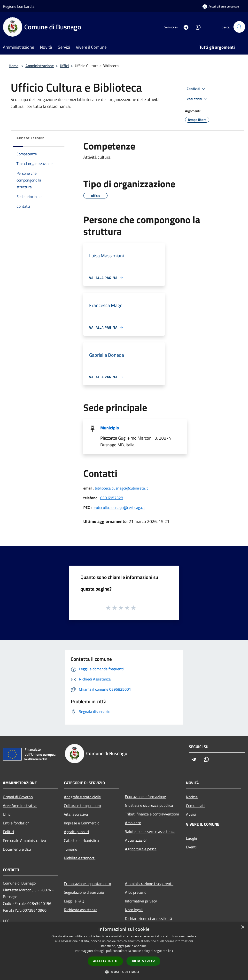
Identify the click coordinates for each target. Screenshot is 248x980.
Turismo (70, 849)
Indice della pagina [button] (30, 138)
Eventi (191, 847)
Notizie (192, 797)
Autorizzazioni (137, 840)
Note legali (134, 910)
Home (14, 66)
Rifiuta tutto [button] (143, 961)
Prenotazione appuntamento (87, 884)
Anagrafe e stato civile (82, 797)
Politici (8, 832)
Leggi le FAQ (74, 901)
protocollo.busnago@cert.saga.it (119, 507)
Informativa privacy (141, 901)
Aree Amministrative (20, 806)
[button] (124, 972)
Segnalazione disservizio (84, 892)
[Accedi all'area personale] (221, 6)
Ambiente (133, 823)
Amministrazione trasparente (149, 884)
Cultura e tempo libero (82, 806)
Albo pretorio (136, 892)
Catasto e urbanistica (81, 840)
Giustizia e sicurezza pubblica (149, 805)
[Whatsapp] (196, 27)
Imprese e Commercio (82, 823)
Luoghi (192, 838)
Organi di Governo (18, 797)
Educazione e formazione (145, 797)
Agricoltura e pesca (141, 849)
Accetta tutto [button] (105, 961)
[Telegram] (184, 27)
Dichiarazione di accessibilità (148, 918)
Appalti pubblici (77, 832)
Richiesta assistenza (81, 910)
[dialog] (124, 951)
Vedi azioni (198, 99)
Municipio (110, 428)
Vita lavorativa (76, 814)
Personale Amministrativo (24, 840)
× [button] (243, 927)
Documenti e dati (17, 849)
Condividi (197, 89)
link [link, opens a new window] (171, 951)
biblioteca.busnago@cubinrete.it (121, 488)
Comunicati (195, 806)
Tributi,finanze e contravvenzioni (152, 814)
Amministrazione (40, 66)
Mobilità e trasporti (80, 858)
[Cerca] (239, 27)
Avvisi (191, 814)
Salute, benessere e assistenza (150, 831)
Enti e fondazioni (17, 823)
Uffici (64, 66)
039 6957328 (112, 498)
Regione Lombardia (19, 6)
